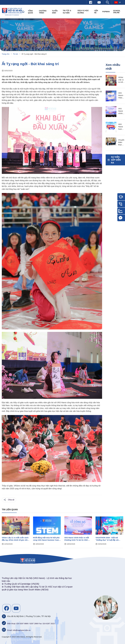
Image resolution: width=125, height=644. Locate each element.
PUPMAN (106, 12)
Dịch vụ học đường (83, 12)
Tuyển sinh (55, 12)
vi (117, 2)
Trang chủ (6, 54)
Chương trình (43, 12)
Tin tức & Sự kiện (67, 12)
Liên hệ (96, 12)
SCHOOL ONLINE (117, 12)
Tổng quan (30, 12)
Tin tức (16, 54)
